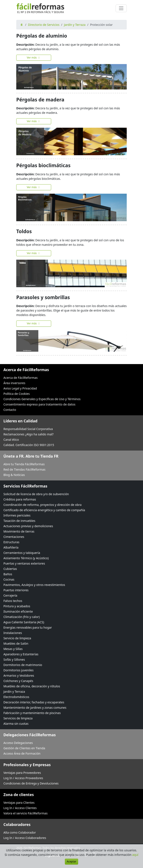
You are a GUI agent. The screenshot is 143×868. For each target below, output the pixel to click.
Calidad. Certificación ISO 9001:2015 (29, 445)
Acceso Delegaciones (18, 743)
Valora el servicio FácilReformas (25, 813)
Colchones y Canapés (18, 681)
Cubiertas (10, 569)
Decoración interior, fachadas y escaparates (34, 702)
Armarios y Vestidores (19, 676)
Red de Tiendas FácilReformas (24, 469)
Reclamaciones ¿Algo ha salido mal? (28, 434)
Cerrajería (10, 595)
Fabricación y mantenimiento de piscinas (32, 713)
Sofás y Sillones (14, 659)
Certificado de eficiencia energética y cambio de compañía (44, 510)
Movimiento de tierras (19, 531)
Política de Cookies (17, 394)
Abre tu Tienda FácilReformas (24, 464)
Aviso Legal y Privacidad (20, 388)
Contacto (10, 410)
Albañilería (11, 547)
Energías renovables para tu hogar (28, 627)
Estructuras (11, 542)
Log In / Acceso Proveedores (23, 778)
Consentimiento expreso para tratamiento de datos (39, 404)
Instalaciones (13, 633)
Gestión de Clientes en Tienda (24, 748)
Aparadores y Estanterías (21, 654)
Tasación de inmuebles (19, 521)
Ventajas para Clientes (19, 803)
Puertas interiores (16, 590)
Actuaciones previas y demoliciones (28, 526)
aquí (135, 855)
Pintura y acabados (17, 606)
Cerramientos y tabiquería (22, 553)
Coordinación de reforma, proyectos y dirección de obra (42, 505)
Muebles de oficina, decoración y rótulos (32, 686)
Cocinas (9, 579)
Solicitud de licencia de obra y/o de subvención (36, 494)
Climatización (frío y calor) (22, 617)
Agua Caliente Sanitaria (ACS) (24, 622)
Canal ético (11, 440)
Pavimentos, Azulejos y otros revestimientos (34, 585)
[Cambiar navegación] (121, 8)
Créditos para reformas (20, 499)
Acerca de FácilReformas (21, 378)
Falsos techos (13, 601)
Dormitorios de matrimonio (23, 665)
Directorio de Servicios (44, 25)
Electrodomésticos (16, 697)
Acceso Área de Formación (22, 753)
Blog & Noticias (14, 475)
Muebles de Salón (16, 643)
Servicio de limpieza (17, 638)
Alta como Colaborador (20, 832)
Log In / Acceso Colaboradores (25, 838)
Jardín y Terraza (75, 25)
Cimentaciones (14, 537)
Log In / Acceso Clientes (20, 808)
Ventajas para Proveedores (22, 773)
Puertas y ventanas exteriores (24, 563)
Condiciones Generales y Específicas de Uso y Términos (42, 399)
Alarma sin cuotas (16, 724)
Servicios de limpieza (18, 718)
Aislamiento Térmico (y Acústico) (26, 558)
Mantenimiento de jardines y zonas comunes (35, 708)
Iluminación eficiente (18, 611)
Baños (8, 574)
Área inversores (14, 383)
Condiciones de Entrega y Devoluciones (31, 783)
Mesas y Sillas (13, 649)
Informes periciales (17, 515)
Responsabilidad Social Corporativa (28, 429)
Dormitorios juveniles (19, 670)
